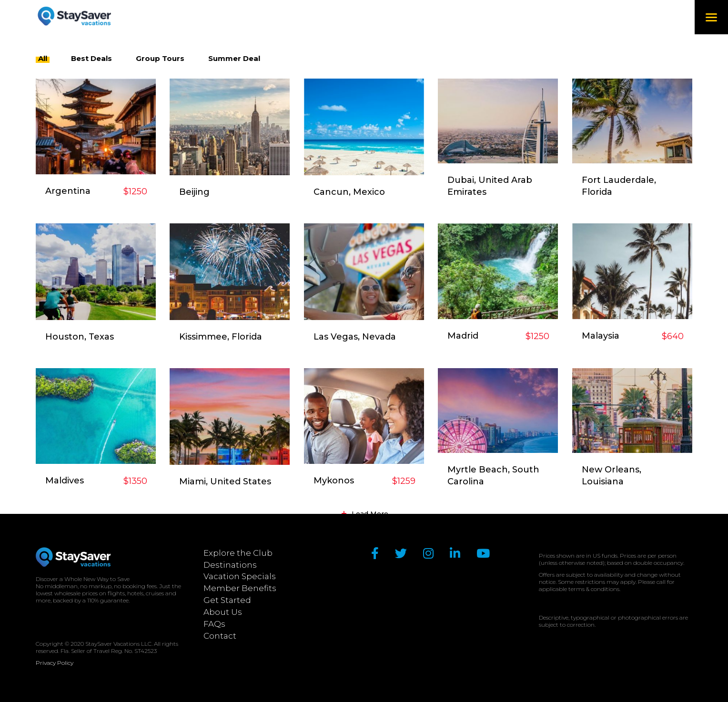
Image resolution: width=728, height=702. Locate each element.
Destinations (230, 565)
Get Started (227, 600)
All (43, 58)
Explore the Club (238, 553)
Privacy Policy (55, 663)
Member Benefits (240, 588)
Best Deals (91, 58)
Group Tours (160, 58)
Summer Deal (234, 58)
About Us (223, 612)
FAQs (214, 624)
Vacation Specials (240, 576)
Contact (220, 636)
